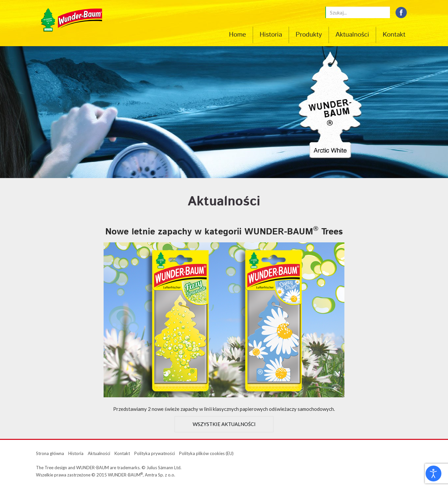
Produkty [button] (309, 35)
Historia (271, 35)
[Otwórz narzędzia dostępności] (433, 473)
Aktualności (352, 35)
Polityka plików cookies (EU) (206, 453)
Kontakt (394, 35)
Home (238, 35)
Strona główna (50, 453)
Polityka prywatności (155, 453)
